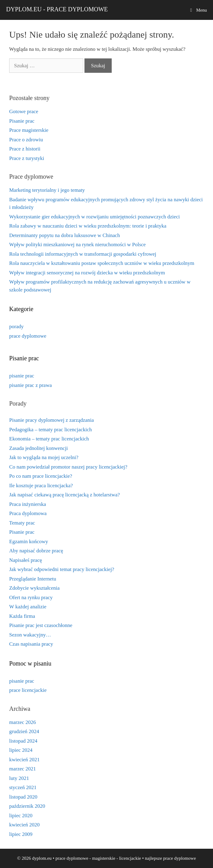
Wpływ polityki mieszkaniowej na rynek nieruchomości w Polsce (77, 245)
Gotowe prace (24, 111)
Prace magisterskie (29, 130)
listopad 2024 (23, 741)
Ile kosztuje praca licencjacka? (41, 486)
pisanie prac (22, 376)
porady (16, 326)
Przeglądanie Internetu (33, 579)
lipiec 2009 (21, 834)
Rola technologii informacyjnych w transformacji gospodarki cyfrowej (83, 254)
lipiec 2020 (21, 816)
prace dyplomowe (28, 336)
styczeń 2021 (23, 787)
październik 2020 (27, 806)
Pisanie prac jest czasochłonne (41, 625)
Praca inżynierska (28, 504)
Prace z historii (25, 149)
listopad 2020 (23, 797)
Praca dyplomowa (28, 513)
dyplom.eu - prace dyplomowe (57, 9)
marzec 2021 (22, 769)
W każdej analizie (28, 607)
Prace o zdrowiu (26, 140)
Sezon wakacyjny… (30, 635)
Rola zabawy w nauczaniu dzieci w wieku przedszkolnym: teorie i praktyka (88, 226)
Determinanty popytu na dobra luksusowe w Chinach (65, 235)
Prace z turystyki (27, 158)
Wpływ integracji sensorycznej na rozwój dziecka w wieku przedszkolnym (87, 273)
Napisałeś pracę (26, 560)
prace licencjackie (28, 690)
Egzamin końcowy (29, 542)
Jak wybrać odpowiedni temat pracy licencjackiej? (62, 569)
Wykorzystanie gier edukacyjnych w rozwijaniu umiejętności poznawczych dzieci (94, 217)
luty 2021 (19, 778)
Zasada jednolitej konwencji (39, 448)
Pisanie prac (22, 121)
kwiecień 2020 (24, 825)
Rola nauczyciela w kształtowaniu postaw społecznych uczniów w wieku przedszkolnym (102, 263)
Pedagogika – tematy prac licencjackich (50, 430)
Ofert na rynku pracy (31, 597)
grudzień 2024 (24, 731)
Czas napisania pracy (31, 644)
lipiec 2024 (21, 750)
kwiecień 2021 (24, 760)
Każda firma (22, 616)
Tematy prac (22, 523)
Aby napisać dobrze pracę (36, 551)
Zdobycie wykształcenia (34, 588)
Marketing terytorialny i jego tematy (47, 190)
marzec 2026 (22, 722)
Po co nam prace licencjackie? (41, 476)
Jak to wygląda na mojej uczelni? (44, 457)
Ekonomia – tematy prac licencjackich (49, 439)
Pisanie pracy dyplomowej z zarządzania (52, 420)
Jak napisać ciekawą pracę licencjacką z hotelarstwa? (65, 495)
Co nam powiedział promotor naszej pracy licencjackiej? (68, 467)
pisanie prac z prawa (30, 385)
